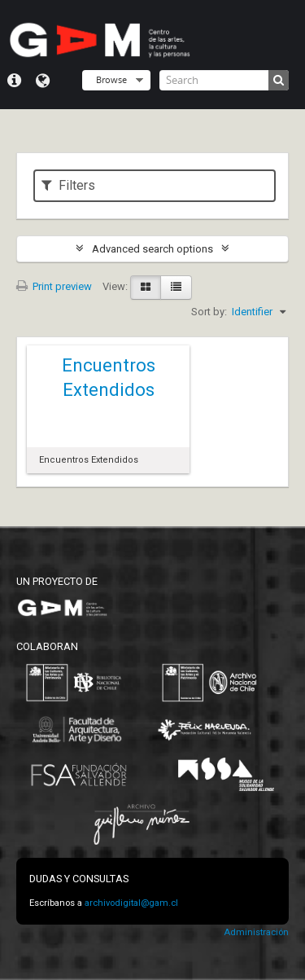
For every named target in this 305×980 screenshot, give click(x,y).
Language (43, 81)
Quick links (14, 81)
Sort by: (209, 312)
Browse (111, 79)
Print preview (54, 286)
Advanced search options (152, 249)
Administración (256, 932)
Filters (68, 185)
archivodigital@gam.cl (131, 903)
